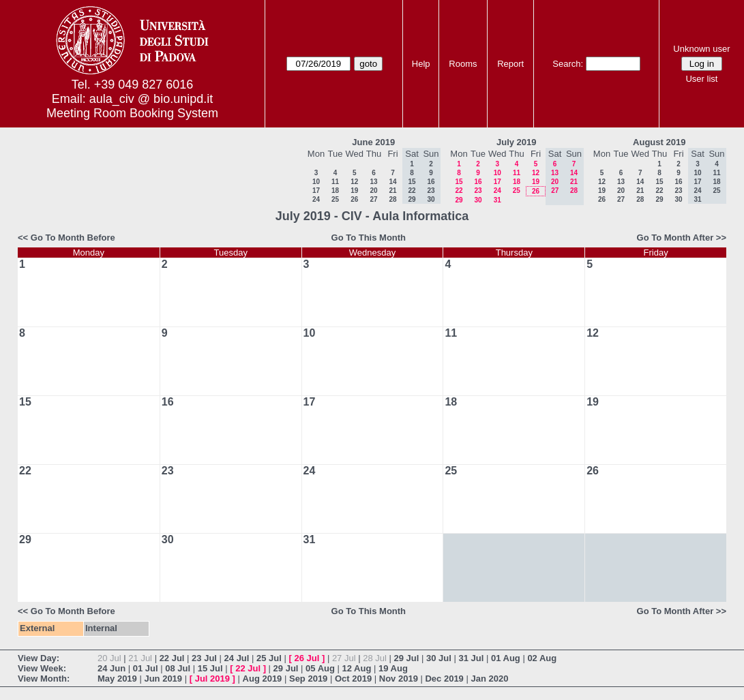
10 (316, 182)
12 (354, 182)
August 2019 (659, 142)
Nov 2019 (399, 679)
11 (335, 182)
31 (497, 200)
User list (701, 79)
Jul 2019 (212, 679)
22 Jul (172, 658)
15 (459, 182)
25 (335, 199)
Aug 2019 (263, 679)
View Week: (42, 668)
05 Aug (320, 668)
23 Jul (204, 658)
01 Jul (146, 668)
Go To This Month (369, 238)
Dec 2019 (444, 679)
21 (392, 191)
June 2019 (373, 142)
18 (335, 191)
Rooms (463, 64)
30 (478, 200)
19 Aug (393, 668)
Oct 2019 (353, 679)
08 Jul (178, 668)
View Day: (39, 658)
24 (316, 199)
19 (354, 191)
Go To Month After (675, 238)
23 (478, 191)
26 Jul (307, 658)
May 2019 (117, 679)
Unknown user (701, 49)
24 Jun (111, 668)
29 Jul (407, 658)
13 (373, 182)
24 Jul (237, 658)
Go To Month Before (73, 238)
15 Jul (210, 668)
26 (354, 199)
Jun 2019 (163, 679)
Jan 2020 (489, 679)
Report (510, 64)
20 (373, 191)
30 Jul (439, 658)
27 (373, 199)
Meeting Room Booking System (132, 113)
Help (421, 64)
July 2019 (517, 142)
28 (392, 199)
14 (392, 182)
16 (478, 182)
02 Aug (542, 658)
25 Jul (269, 658)
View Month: (44, 679)
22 (459, 191)
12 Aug (357, 668)
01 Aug (506, 658)
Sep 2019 (308, 679)
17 (316, 191)
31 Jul (471, 658)
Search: (568, 64)
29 (459, 200)
